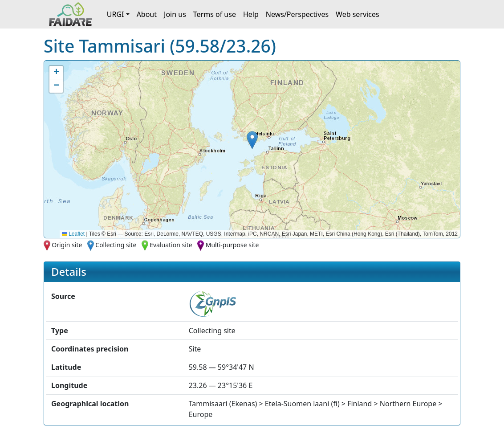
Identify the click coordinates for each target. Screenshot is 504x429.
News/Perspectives (297, 14)
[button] (252, 140)
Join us (175, 14)
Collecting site (116, 245)
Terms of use (215, 14)
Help (251, 14)
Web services (358, 14)
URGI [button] (116, 14)
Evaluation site (171, 245)
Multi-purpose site (232, 245)
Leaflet (73, 234)
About (147, 14)
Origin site (67, 245)
